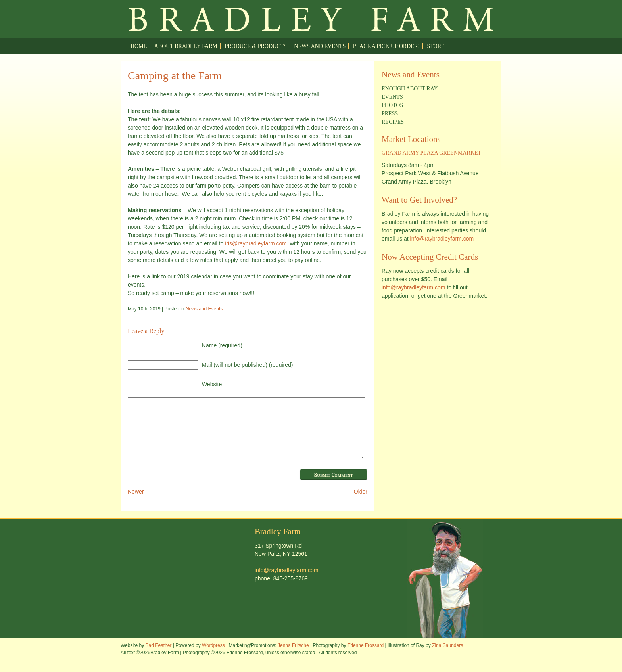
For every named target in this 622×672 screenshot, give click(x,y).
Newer (136, 504)
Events (392, 97)
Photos (392, 105)
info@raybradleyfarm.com (442, 239)
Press (390, 114)
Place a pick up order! (386, 46)
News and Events (320, 46)
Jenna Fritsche (293, 657)
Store (436, 46)
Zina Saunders (447, 657)
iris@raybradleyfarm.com (256, 243)
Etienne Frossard (366, 657)
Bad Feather (158, 657)
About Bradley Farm (186, 46)
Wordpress (213, 657)
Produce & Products (255, 46)
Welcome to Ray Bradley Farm (311, 19)
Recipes (393, 122)
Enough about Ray (410, 89)
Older (361, 504)
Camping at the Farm (175, 76)
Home (139, 46)
